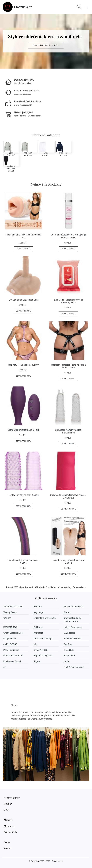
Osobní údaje (10, 832)
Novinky (8, 804)
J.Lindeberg (70, 633)
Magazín (8, 820)
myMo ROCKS (10, 644)
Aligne (37, 661)
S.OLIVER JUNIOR (13, 607)
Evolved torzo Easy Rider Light (23, 300)
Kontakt (8, 849)
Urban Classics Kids (13, 633)
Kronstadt (38, 633)
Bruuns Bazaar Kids (13, 656)
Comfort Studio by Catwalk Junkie (73, 620)
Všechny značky (12, 798)
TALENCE (69, 650)
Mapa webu (10, 826)
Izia (35, 644)
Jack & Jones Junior (74, 667)
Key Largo (39, 612)
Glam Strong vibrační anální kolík (24, 430)
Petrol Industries (11, 650)
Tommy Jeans (10, 612)
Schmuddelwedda (73, 639)
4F (5, 667)
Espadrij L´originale (43, 656)
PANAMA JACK (11, 627)
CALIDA (7, 618)
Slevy (7, 810)
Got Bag (68, 644)
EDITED (38, 607)
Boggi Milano (10, 639)
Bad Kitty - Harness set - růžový (23, 365)
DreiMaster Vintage (43, 639)
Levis (67, 661)
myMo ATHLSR (41, 650)
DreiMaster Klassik (12, 661)
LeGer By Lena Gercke (45, 618)
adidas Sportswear (73, 627)
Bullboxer (38, 627)
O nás (7, 842)
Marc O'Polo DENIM (74, 607)
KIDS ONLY (70, 656)
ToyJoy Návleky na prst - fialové (23, 495)
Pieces (67, 612)
